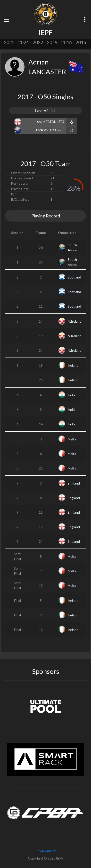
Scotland (74, 277)
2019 (52, 42)
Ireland (73, 365)
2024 (24, 42)
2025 (9, 42)
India (71, 395)
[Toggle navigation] (7, 20)
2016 (66, 42)
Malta (72, 439)
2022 (38, 42)
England (74, 483)
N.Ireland (75, 321)
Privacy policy (46, 851)
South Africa (72, 247)
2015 (81, 42)
